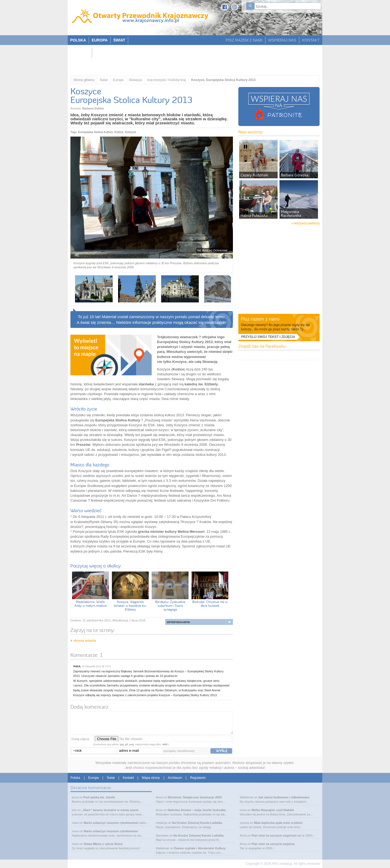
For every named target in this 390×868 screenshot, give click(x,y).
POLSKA (78, 40)
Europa (118, 80)
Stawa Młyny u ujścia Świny (103, 844)
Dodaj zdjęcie (80, 739)
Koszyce (131, 132)
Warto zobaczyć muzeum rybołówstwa (110, 823)
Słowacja (135, 80)
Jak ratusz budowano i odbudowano (284, 797)
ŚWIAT (119, 40)
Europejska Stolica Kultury (96, 132)
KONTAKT (311, 40)
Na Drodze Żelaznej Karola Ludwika (197, 823)
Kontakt (129, 778)
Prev (79, 288)
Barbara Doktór (93, 108)
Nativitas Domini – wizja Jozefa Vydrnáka (197, 810)
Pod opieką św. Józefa (99, 797)
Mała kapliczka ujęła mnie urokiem (278, 823)
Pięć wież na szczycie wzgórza (273, 835)
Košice (119, 132)
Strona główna (84, 80)
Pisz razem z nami (260, 319)
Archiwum (175, 778)
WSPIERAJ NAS (282, 40)
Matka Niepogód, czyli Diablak (273, 810)
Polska (75, 778)
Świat (104, 80)
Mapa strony (151, 778)
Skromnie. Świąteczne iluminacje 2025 (195, 797)
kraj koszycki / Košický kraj (167, 80)
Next (224, 288)
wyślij (221, 751)
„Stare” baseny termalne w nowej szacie (110, 810)
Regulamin (198, 778)
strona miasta (85, 640)
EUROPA (100, 40)
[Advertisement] (192, 59)
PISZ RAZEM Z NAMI (244, 40)
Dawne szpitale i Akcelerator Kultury (200, 848)
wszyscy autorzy (307, 223)
